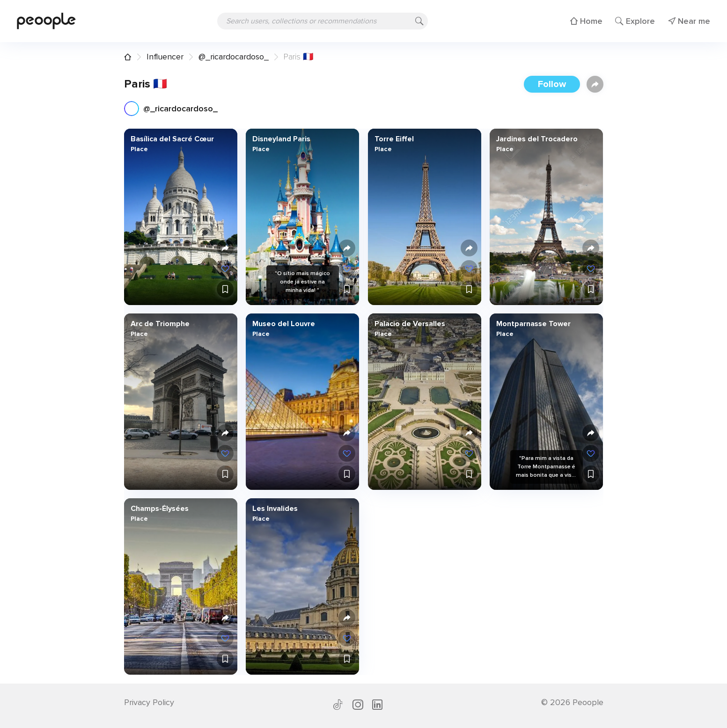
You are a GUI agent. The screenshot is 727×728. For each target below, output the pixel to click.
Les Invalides (275, 509)
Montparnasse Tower (533, 324)
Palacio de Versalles (409, 324)
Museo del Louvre (284, 324)
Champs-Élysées (159, 509)
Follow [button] (552, 84)
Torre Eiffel (394, 139)
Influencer (165, 57)
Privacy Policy (149, 702)
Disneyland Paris (281, 139)
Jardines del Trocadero (537, 139)
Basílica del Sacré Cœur (172, 139)
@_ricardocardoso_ (234, 57)
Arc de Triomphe (160, 324)
